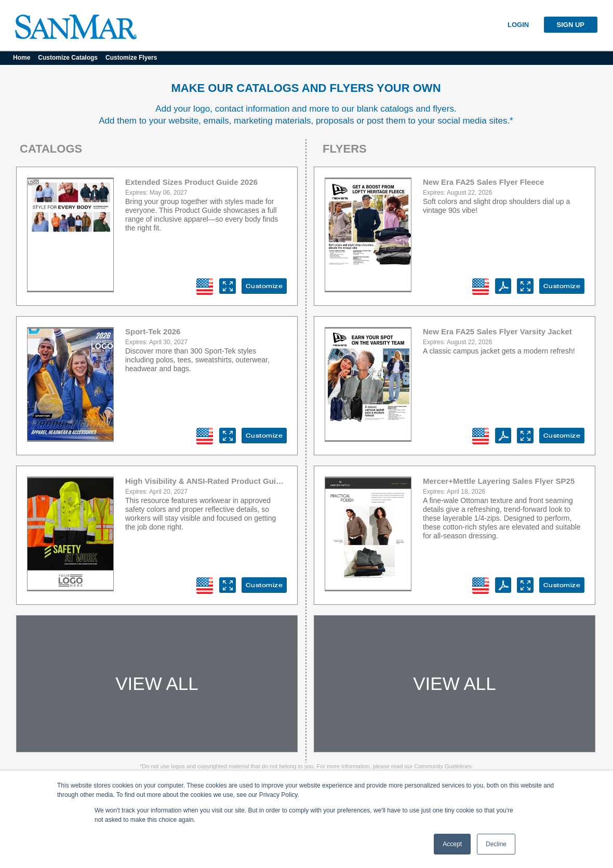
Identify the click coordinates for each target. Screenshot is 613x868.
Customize (264, 286)
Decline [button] (496, 844)
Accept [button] (452, 844)
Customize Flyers (131, 58)
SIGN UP (571, 25)
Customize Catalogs (68, 58)
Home (22, 58)
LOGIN (518, 25)
